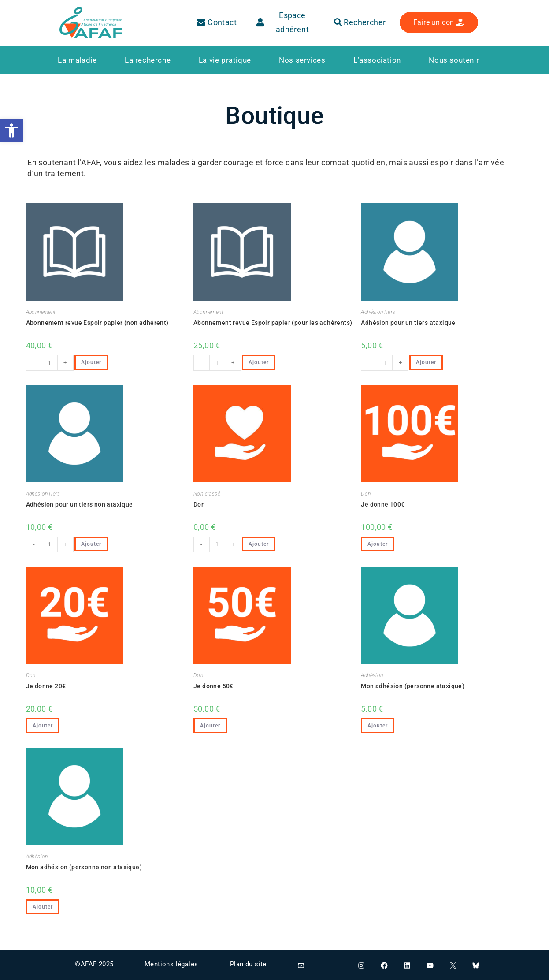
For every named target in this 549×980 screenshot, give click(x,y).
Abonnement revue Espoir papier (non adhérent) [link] (97, 323)
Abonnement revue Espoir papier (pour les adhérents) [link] (273, 323)
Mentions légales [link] (171, 964)
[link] (11, 130)
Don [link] (199, 504)
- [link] (34, 363)
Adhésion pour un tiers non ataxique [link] (80, 504)
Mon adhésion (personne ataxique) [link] (413, 686)
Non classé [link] (207, 494)
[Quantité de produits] (50, 363)
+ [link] (65, 363)
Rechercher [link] (360, 22)
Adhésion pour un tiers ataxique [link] (408, 323)
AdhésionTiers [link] (378, 312)
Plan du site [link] (248, 964)
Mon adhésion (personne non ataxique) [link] (84, 867)
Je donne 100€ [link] (383, 504)
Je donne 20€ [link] (46, 686)
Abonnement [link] (41, 312)
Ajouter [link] (91, 362)
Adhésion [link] (372, 675)
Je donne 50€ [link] (213, 686)
